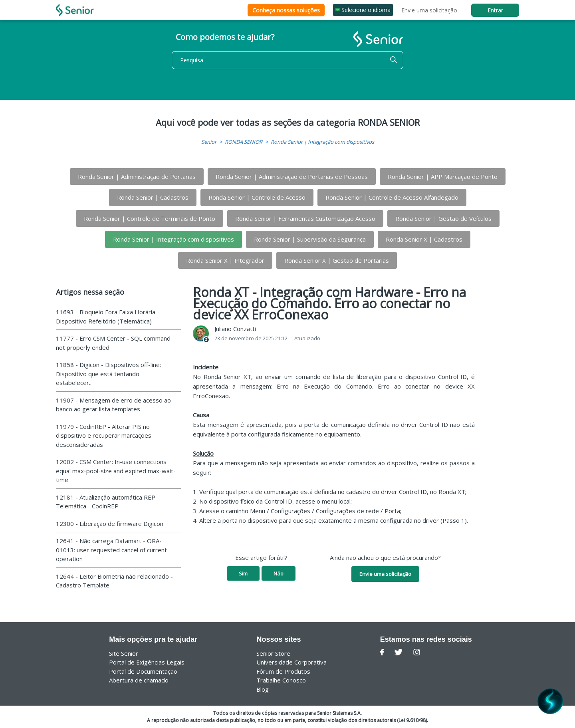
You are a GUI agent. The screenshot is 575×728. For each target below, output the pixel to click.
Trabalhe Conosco (281, 680)
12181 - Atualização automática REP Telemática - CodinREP (106, 502)
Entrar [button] (495, 10)
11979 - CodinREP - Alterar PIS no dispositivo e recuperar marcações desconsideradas (104, 435)
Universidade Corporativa (291, 662)
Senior (209, 142)
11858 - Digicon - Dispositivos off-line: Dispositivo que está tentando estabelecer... (108, 374)
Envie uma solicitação (429, 10)
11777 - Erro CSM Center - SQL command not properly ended (113, 343)
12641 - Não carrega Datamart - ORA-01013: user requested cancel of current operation (111, 550)
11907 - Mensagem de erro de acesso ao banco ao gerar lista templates (113, 405)
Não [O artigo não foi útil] (279, 573)
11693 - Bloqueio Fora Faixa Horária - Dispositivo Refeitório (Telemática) (108, 316)
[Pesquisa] (287, 60)
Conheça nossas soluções (286, 10)
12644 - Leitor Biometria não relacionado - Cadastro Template (114, 581)
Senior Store (273, 653)
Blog (263, 689)
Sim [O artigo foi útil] (243, 573)
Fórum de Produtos (283, 671)
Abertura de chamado (139, 680)
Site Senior (124, 653)
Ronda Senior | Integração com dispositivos (322, 142)
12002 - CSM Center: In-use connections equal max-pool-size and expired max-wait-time (116, 471)
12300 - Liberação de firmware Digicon (110, 524)
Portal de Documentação (143, 671)
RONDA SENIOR (244, 142)
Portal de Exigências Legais (147, 662)
